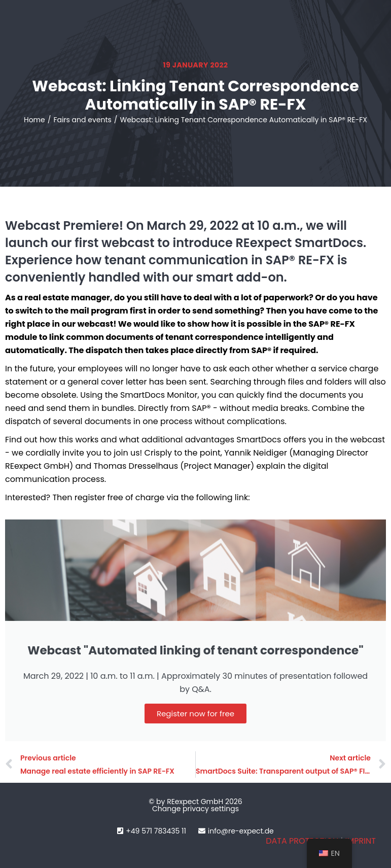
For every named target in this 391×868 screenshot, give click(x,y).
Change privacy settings (195, 809)
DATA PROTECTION (302, 841)
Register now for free (195, 714)
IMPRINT (360, 841)
